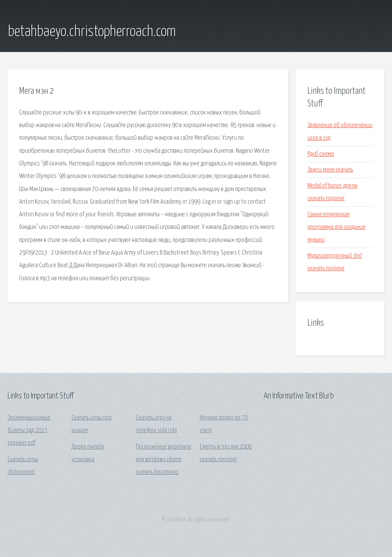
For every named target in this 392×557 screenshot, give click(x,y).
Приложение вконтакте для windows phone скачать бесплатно (164, 460)
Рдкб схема (321, 154)
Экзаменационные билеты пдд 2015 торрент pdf (29, 431)
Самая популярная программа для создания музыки (336, 227)
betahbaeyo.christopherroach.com (92, 32)
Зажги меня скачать (330, 170)
